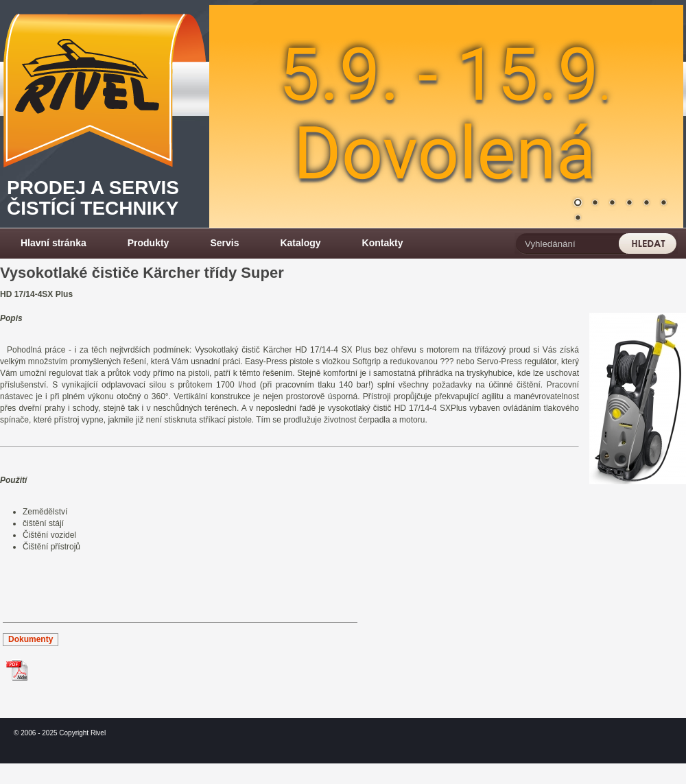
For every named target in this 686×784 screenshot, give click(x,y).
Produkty (149, 243)
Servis (224, 243)
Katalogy (300, 243)
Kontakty (383, 243)
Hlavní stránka (54, 243)
